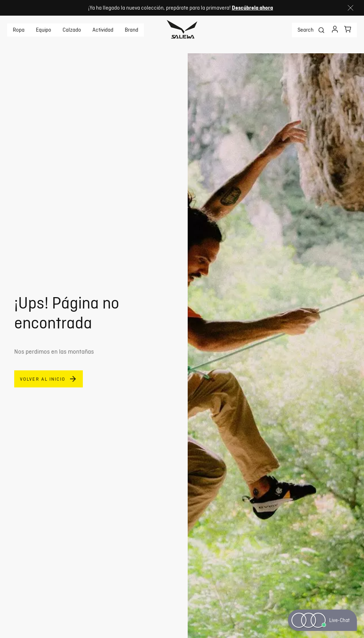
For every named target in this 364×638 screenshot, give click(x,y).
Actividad (103, 30)
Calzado (72, 30)
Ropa (19, 30)
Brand (132, 30)
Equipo (44, 30)
